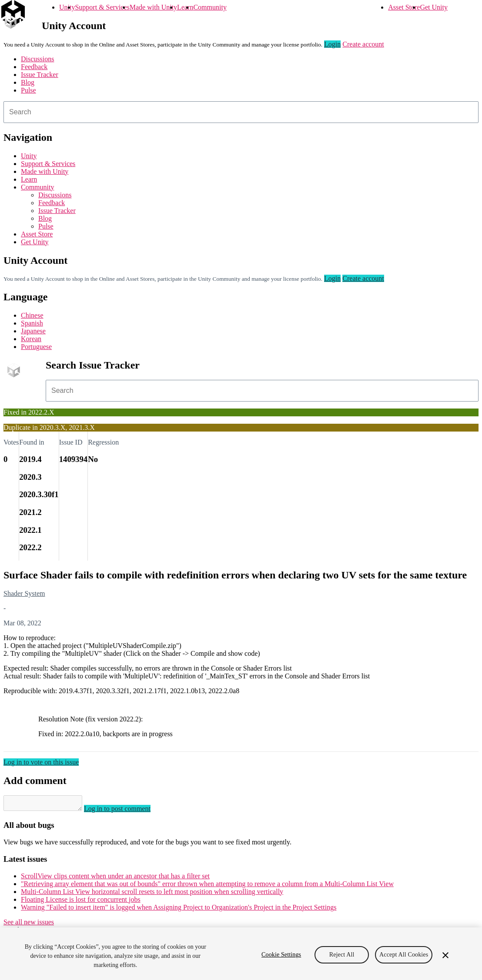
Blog (28, 82)
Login (332, 44)
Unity (67, 7)
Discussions (37, 59)
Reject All (342, 955)
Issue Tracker (40, 75)
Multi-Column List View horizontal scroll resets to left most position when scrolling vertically (152, 894)
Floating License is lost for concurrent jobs (81, 902)
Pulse (28, 90)
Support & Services (102, 7)
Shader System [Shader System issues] (24, 593)
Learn (185, 7)
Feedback (34, 67)
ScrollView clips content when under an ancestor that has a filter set (115, 879)
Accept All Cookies (404, 955)
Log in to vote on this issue (41, 762)
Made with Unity (153, 7)
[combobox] (241, 112)
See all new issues (29, 925)
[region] (241, 954)
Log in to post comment (126, 811)
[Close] (445, 955)
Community (210, 7)
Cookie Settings (281, 955)
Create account (363, 44)
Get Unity (434, 7)
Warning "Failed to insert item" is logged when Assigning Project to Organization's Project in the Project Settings (179, 910)
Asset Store (404, 7)
